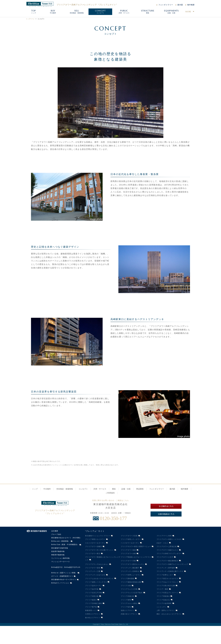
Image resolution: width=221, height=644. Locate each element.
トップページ (30, 19)
